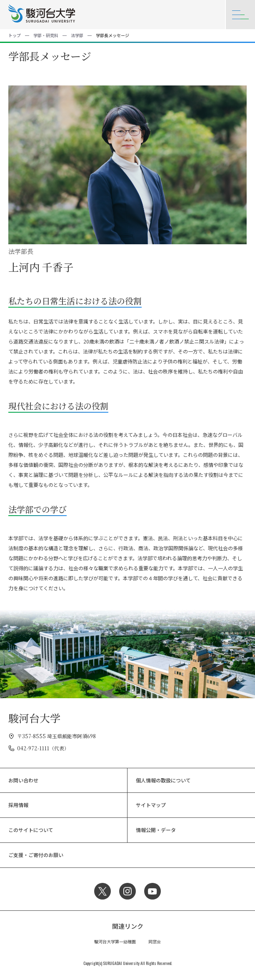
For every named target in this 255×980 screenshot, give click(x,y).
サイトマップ (151, 805)
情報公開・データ (156, 830)
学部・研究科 (46, 35)
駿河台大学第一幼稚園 (115, 941)
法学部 (77, 35)
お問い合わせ (23, 780)
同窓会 (155, 941)
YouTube (152, 891)
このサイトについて (31, 830)
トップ (15, 35)
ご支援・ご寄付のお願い (36, 855)
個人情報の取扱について (163, 780)
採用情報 (18, 805)
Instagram (127, 891)
